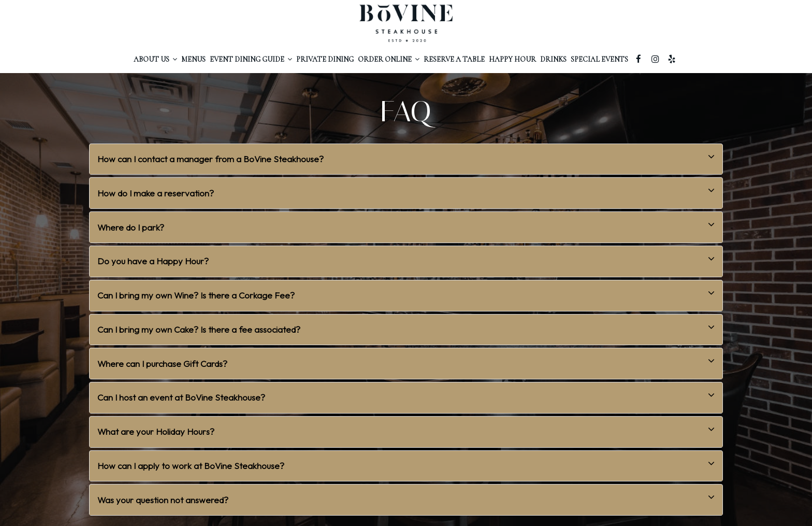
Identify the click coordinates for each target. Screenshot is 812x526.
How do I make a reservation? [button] (406, 190)
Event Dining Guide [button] (251, 59)
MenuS (193, 59)
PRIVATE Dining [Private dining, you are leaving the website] (325, 59)
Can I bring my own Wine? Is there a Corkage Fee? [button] (406, 293)
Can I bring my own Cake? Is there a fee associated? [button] (406, 327)
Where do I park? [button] (406, 225)
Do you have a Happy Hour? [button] (406, 259)
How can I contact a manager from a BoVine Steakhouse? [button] (406, 157)
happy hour (512, 59)
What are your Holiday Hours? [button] (406, 429)
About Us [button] (155, 59)
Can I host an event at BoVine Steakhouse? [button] (406, 395)
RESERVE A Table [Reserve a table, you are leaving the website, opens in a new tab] (454, 59)
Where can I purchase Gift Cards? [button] (406, 361)
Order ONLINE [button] (389, 59)
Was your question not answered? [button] (406, 497)
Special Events (599, 59)
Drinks (553, 59)
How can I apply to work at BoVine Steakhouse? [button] (406, 464)
